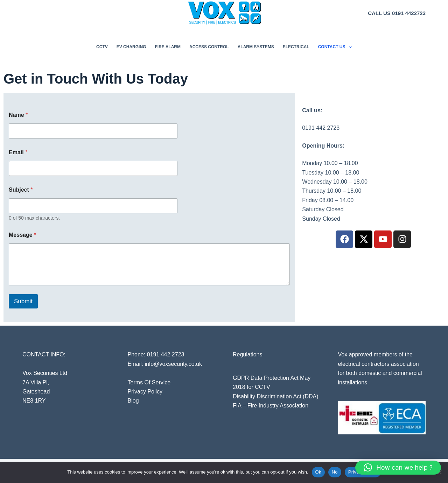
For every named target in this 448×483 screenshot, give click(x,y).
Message (22, 235)
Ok (318, 472)
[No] (439, 472)
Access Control (209, 47)
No (335, 472)
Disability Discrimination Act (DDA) (276, 396)
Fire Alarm (168, 47)
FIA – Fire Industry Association (271, 406)
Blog (133, 401)
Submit (23, 301)
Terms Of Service (149, 382)
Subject (21, 190)
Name (18, 115)
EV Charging (131, 47)
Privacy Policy (145, 392)
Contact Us (336, 47)
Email (18, 152)
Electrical (296, 47)
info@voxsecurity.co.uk (173, 364)
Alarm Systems (256, 47)
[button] (398, 468)
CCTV (102, 47)
